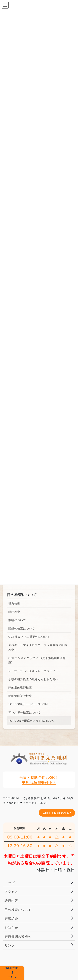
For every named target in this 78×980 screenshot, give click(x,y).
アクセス (11, 892)
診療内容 (11, 901)
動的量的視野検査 (20, 696)
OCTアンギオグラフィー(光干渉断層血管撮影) (37, 660)
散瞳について (17, 620)
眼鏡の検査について (22, 628)
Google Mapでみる (57, 813)
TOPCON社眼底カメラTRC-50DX (31, 721)
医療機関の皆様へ (18, 937)
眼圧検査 (14, 612)
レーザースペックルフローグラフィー (33, 671)
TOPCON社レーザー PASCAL (28, 704)
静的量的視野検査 (20, 688)
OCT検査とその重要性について (29, 637)
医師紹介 (11, 919)
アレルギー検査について (25, 712)
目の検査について (22, 595)
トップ (10, 883)
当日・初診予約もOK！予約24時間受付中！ (39, 780)
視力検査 (14, 604)
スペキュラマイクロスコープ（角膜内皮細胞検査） (38, 647)
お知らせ (11, 928)
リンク (10, 946)
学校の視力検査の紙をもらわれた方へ (33, 679)
